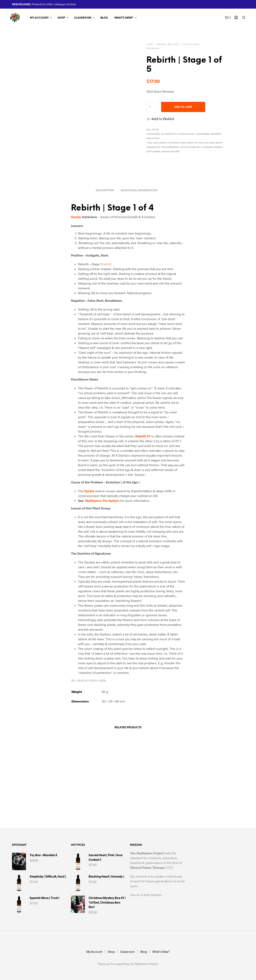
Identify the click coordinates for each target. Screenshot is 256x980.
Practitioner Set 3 (191, 147)
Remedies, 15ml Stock (168, 45)
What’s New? (124, 18)
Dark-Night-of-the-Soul (194, 143)
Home (150, 45)
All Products (169, 134)
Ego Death (216, 143)
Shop (61, 18)
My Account (39, 18)
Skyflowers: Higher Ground (163, 152)
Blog (104, 18)
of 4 (107, 263)
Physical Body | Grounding (194, 134)
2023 (156, 143)
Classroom (83, 18)
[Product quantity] (151, 107)
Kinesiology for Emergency (163, 147)
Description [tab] (105, 189)
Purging (208, 147)
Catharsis (173, 143)
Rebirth (218, 147)
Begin (162, 143)
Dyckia (76, 216)
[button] (228, 18)
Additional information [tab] (139, 189)
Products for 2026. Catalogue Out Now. (54, 4)
